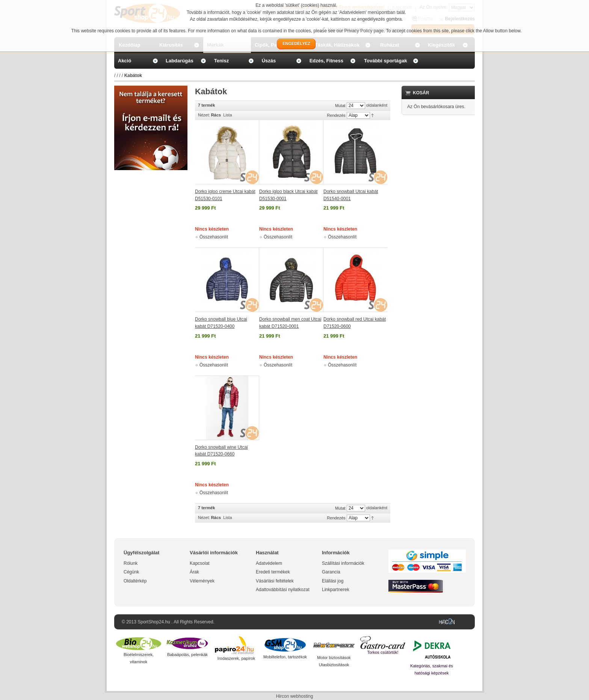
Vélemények (202, 581)
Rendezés (336, 115)
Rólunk (131, 563)
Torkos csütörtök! (383, 652)
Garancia (331, 572)
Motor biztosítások (334, 658)
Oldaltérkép (135, 581)
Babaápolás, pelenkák (187, 655)
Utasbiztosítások (334, 665)
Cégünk (131, 572)
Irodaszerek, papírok (236, 658)
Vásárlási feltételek (275, 581)
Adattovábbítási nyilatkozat (283, 590)
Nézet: (204, 115)
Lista (227, 115)
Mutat (340, 106)
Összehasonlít (214, 237)
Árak (194, 572)
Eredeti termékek (273, 572)
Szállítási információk (343, 563)
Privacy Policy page (364, 31)
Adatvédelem (269, 563)
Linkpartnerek (336, 590)
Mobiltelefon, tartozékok (285, 657)
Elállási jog (333, 581)
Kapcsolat (200, 563)
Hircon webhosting (295, 696)
